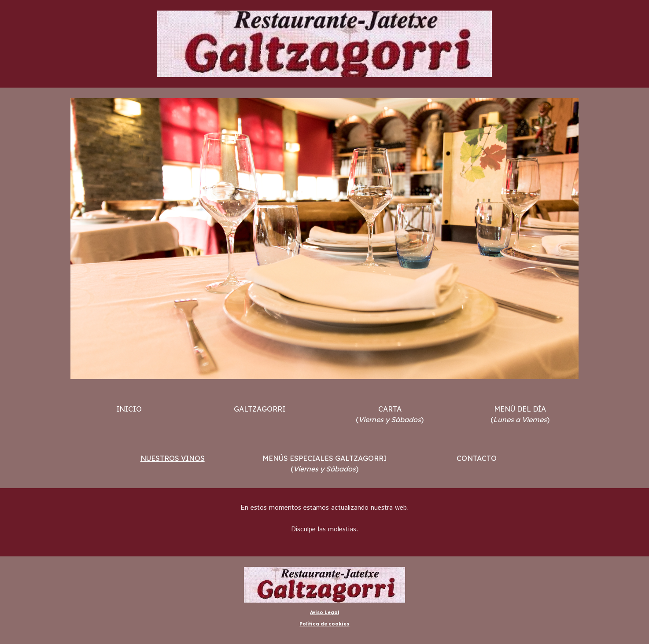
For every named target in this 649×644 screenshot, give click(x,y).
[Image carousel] (324, 239)
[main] (129, 409)
